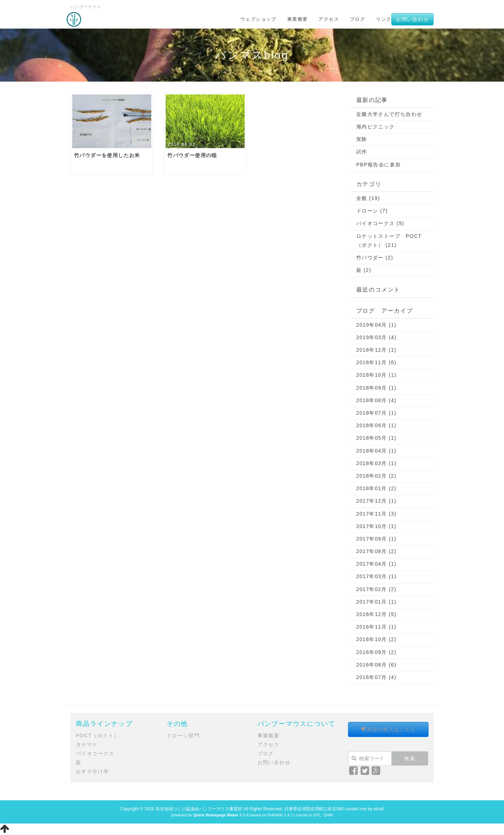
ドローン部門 (183, 736)
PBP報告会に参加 (379, 165)
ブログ (358, 19)
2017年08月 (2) (376, 551)
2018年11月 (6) (376, 362)
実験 (362, 139)
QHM (328, 815)
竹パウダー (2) (375, 258)
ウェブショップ (258, 19)
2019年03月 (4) (376, 337)
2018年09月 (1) (376, 388)
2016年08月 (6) (376, 665)
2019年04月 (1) (376, 325)
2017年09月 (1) (376, 539)
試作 (362, 152)
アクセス (329, 19)
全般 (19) (368, 198)
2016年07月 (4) (376, 677)
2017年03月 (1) (376, 576)
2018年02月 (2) (376, 476)
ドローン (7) (372, 211)
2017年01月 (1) (376, 602)
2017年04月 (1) (376, 564)
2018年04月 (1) (376, 451)
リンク (384, 19)
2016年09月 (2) (376, 652)
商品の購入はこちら (388, 729)
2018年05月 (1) (376, 438)
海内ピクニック (376, 127)
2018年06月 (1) (376, 425)
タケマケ (87, 744)
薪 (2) (364, 270)
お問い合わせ (412, 19)
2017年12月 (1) (376, 501)
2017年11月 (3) (376, 514)
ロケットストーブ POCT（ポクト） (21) (389, 241)
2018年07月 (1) (376, 413)
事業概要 (298, 19)
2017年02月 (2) (376, 589)
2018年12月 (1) (376, 350)
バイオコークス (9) (380, 223)
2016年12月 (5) (376, 614)
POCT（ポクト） (98, 736)
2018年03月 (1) (376, 463)
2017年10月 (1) (376, 526)
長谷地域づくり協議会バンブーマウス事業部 (199, 809)
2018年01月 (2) (376, 488)
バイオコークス (95, 753)
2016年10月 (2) (376, 639)
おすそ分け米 (92, 771)
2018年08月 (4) (376, 400)
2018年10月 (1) (376, 375)
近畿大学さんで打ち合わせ (389, 114)
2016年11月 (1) (376, 627)
